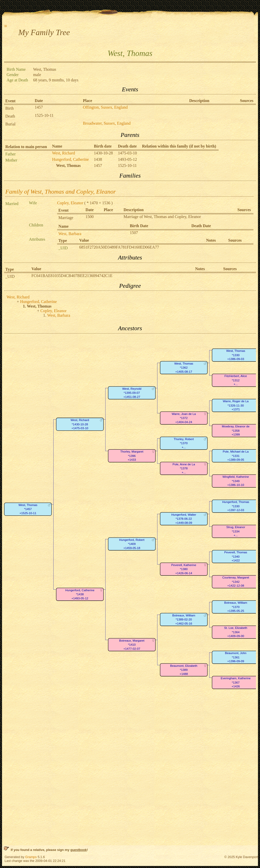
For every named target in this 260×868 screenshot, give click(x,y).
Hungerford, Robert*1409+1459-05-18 (132, 544)
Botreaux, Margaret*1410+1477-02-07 (132, 645)
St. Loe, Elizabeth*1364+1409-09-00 (236, 632)
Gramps (31, 857)
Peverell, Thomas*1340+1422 (236, 556)
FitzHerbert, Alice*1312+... (236, 380)
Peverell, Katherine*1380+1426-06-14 (184, 569)
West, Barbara (70, 234)
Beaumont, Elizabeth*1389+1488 (184, 670)
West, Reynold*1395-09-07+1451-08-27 (132, 393)
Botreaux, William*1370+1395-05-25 (236, 607)
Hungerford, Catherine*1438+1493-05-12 (80, 594)
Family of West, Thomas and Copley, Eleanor (61, 192)
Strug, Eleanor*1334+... (236, 531)
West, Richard (63, 153)
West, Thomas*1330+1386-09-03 (236, 355)
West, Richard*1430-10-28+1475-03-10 (80, 424)
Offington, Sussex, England (105, 107)
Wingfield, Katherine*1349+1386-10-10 (236, 481)
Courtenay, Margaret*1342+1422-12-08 (236, 582)
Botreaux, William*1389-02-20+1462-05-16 (184, 619)
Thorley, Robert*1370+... (184, 443)
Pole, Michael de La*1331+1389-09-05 (236, 456)
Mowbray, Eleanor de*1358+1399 (236, 430)
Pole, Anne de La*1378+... (184, 468)
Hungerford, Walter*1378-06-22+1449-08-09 (184, 519)
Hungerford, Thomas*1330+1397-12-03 (236, 506)
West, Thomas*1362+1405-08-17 (184, 368)
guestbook (79, 850)
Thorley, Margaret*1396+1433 (132, 456)
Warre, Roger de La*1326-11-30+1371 (236, 405)
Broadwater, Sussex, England (107, 123)
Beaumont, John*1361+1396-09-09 (236, 657)
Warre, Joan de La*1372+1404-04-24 (184, 418)
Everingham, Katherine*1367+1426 (236, 682)
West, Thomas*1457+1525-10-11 (28, 509)
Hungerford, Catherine (70, 159)
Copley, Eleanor (70, 203)
